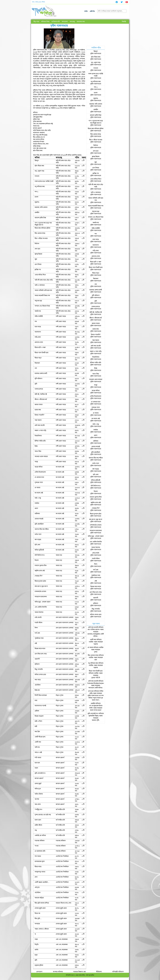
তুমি (36, 384)
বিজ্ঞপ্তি (124, 22)
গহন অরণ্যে (38, 420)
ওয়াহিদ (91, 642)
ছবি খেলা (37, 545)
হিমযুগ (37, 161)
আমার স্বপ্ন (59, 555)
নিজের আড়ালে (39, 716)
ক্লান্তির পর (38, 270)
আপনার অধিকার (58, 972)
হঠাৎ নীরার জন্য (39, 166)
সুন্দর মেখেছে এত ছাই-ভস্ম (43, 815)
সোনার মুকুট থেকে (40, 908)
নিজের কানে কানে (40, 649)
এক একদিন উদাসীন (41, 607)
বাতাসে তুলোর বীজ (41, 565)
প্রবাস (36, 508)
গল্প (102, 696)
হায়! (96, 660)
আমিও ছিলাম (39, 794)
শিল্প (36, 628)
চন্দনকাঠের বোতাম (40, 591)
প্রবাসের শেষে (39, 342)
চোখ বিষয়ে (38, 264)
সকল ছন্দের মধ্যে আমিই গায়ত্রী (44, 181)
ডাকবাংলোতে (39, 389)
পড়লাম (96, 644)
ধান (36, 368)
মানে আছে (38, 327)
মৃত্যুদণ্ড (37, 202)
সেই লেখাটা (38, 617)
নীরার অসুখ (38, 358)
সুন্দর (96, 652)
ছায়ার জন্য (38, 410)
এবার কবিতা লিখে (40, 275)
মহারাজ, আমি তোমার (41, 207)
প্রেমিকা (37, 711)
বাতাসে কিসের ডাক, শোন (63, 903)
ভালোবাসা (38, 332)
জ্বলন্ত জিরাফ (38, 254)
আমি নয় (37, 747)
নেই (36, 643)
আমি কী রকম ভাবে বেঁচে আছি (63, 162)
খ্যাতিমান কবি (56, 22)
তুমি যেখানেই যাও (40, 773)
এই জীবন (38, 685)
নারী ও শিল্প (38, 721)
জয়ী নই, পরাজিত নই (41, 394)
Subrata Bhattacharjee (95, 683)
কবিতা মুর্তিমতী (39, 550)
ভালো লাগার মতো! (96, 710)
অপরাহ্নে (37, 924)
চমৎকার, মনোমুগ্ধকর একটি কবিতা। (96, 635)
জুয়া (36, 259)
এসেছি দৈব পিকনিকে (62, 856)
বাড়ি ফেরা (38, 337)
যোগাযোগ (39, 972)
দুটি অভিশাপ (38, 379)
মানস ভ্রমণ (38, 820)
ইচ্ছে (36, 446)
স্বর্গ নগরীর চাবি (60, 809)
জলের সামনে (39, 405)
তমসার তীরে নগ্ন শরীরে (42, 529)
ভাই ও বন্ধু (38, 498)
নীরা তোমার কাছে (40, 233)
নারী (36, 726)
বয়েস (36, 768)
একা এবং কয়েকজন (62, 939)
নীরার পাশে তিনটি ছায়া (42, 353)
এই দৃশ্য (37, 887)
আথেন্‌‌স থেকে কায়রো (41, 456)
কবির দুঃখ (38, 789)
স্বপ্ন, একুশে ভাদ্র (39, 171)
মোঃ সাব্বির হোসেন (94, 630)
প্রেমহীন (37, 212)
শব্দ (36, 321)
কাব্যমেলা (65, 22)
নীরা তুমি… (38, 919)
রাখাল (36, 197)
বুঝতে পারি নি (96, 678)
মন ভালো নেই (60, 467)
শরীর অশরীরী (39, 316)
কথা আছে (38, 680)
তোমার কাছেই (39, 519)
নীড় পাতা (36, 22)
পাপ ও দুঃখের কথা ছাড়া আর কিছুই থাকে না (43, 224)
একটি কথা (38, 742)
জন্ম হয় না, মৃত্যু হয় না (41, 586)
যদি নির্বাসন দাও (40, 555)
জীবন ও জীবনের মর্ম (41, 399)
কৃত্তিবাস (37, 664)
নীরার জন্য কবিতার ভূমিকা (42, 228)
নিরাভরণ (37, 363)
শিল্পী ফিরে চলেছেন (41, 695)
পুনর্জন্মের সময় (39, 638)
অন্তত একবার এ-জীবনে (42, 929)
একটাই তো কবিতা (40, 835)
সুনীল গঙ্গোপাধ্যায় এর (94, 696)
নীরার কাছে (38, 867)
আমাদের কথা (81, 22)
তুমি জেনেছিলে (39, 524)
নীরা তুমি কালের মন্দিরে (42, 903)
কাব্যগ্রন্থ (72, 22)
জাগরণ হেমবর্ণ (60, 758)
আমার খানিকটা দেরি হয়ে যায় (43, 290)
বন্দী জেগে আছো (61, 316)
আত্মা (36, 462)
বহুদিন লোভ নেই (40, 571)
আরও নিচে (38, 451)
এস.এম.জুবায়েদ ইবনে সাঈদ (96, 707)
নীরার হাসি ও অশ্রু (40, 347)
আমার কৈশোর (39, 612)
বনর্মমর (37, 503)
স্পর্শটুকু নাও (38, 809)
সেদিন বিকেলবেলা (40, 472)
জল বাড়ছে (38, 540)
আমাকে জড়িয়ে (39, 898)
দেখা (36, 877)
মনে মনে (37, 763)
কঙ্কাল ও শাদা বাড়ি (40, 430)
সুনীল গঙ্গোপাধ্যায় (96, 54)
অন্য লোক (38, 804)
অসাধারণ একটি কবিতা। (96, 688)
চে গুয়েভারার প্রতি (40, 851)
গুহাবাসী (37, 659)
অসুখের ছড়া (38, 301)
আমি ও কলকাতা (40, 285)
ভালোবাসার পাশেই (40, 706)
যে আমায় (37, 488)
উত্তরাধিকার (38, 436)
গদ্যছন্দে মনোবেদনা (41, 597)
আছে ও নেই (38, 752)
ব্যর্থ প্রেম (37, 633)
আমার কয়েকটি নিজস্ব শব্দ (42, 296)
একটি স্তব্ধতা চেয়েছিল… (42, 882)
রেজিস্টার (92, 11)
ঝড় (36, 830)
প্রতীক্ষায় (37, 514)
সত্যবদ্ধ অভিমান (40, 841)
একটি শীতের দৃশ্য (40, 737)
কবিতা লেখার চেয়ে (40, 675)
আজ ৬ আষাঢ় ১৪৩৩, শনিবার (38, 2)
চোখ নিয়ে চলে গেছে (41, 654)
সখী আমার (38, 758)
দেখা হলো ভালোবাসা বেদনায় (65, 617)
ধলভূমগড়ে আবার (40, 872)
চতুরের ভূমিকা (39, 965)
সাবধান (37, 176)
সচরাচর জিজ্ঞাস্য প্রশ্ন (79, 972)
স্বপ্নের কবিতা (39, 467)
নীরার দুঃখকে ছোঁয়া (40, 581)
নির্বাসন (37, 244)
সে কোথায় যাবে (39, 477)
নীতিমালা (99, 972)
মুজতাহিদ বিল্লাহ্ (94, 716)
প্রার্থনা (36, 950)
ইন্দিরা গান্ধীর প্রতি (40, 441)
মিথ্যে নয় (37, 913)
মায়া (36, 700)
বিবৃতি (37, 944)
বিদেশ (37, 560)
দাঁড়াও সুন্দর (60, 695)
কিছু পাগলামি (39, 669)
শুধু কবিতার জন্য (40, 186)
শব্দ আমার (38, 856)
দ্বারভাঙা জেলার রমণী (41, 373)
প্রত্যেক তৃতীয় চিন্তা (40, 218)
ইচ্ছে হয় (37, 690)
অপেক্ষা (37, 799)
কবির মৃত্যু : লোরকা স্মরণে (42, 602)
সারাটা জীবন (38, 623)
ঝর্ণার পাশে (38, 534)
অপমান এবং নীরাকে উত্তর (42, 306)
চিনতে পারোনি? (39, 415)
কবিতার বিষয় (45, 22)
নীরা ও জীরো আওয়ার (41, 238)
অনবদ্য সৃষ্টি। (96, 720)
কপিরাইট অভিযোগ (118, 972)
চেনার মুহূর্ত (38, 784)
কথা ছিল (37, 732)
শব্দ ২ (36, 192)
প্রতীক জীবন (38, 825)
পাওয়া (37, 846)
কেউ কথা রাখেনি (40, 425)
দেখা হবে (37, 249)
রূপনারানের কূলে (40, 861)
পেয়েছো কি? (39, 576)
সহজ (36, 939)
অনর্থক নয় (38, 311)
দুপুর (36, 955)
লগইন (86, 11)
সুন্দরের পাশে (39, 482)
